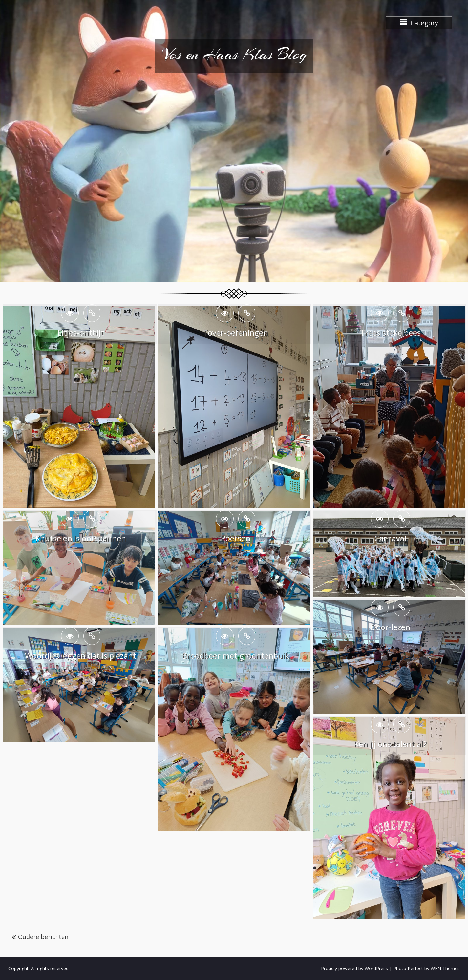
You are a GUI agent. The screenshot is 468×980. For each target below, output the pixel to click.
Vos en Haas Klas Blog (234, 54)
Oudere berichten (43, 937)
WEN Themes (445, 968)
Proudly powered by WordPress (354, 968)
